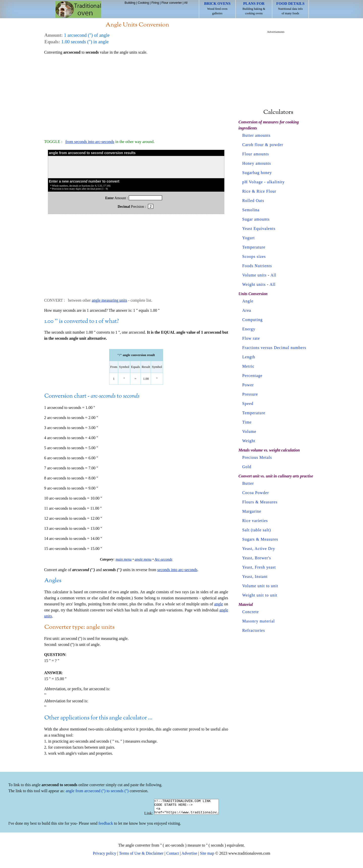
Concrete (251, 612)
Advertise (189, 856)
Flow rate (251, 338)
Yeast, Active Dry (259, 549)
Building (130, 3)
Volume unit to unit (260, 586)
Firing (155, 3)
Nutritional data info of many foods (290, 8)
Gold (247, 467)
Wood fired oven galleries (217, 8)
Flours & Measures (260, 502)
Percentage (252, 376)
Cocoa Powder (256, 493)
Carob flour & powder (263, 145)
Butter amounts (256, 135)
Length (249, 357)
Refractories (254, 630)
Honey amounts (257, 163)
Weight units (254, 284)
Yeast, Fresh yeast (259, 567)
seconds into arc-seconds (177, 570)
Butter (248, 483)
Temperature (254, 247)
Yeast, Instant (255, 577)
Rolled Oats (253, 201)
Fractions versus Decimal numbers (274, 348)
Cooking (143, 3)
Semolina (251, 210)
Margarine (252, 511)
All (186, 3)
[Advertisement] (136, 95)
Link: (145, 816)
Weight (249, 441)
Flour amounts (256, 154)
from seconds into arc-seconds (90, 142)
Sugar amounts (256, 219)
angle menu (143, 559)
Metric (248, 366)
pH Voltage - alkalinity (264, 182)
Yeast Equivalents (259, 229)
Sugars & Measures (260, 539)
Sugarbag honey (257, 173)
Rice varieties (255, 521)
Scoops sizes (254, 256)
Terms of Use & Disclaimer (141, 856)
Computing (252, 320)
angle (219, 604)
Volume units (254, 275)
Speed (248, 404)
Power (248, 385)
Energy (249, 329)
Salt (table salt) (257, 530)
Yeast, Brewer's (257, 558)
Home (78, 9)
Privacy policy (104, 856)
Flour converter (172, 3)
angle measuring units (109, 300)
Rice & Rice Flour (259, 191)
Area (247, 310)
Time (247, 422)
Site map (207, 856)
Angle (248, 301)
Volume (249, 431)
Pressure (250, 394)
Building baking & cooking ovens (254, 8)
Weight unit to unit (260, 595)
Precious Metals (257, 457)
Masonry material (259, 621)
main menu (124, 559)
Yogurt (249, 238)
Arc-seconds (163, 559)
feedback (106, 826)
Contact (173, 856)
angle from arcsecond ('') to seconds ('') (97, 791)
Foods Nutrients (257, 266)
